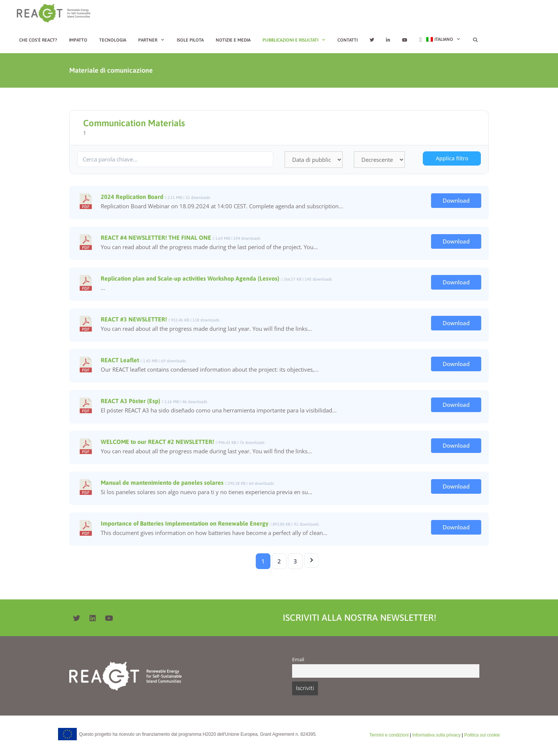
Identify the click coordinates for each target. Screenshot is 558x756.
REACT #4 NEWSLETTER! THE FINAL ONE (156, 238)
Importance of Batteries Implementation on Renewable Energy (185, 523)
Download (456, 200)
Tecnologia (113, 40)
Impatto (78, 40)
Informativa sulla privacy (436, 735)
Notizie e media (233, 40)
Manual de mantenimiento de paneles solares (162, 483)
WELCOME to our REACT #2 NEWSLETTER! (157, 442)
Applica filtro (452, 158)
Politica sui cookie (482, 735)
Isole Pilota (190, 40)
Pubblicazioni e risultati (297, 40)
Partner (154, 40)
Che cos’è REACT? (38, 40)
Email (298, 660)
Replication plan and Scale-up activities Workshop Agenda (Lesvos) (190, 278)
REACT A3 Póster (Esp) (131, 401)
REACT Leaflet (120, 360)
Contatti (348, 40)
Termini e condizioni (389, 735)
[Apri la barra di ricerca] (475, 40)
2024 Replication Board (132, 197)
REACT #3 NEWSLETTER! (134, 319)
